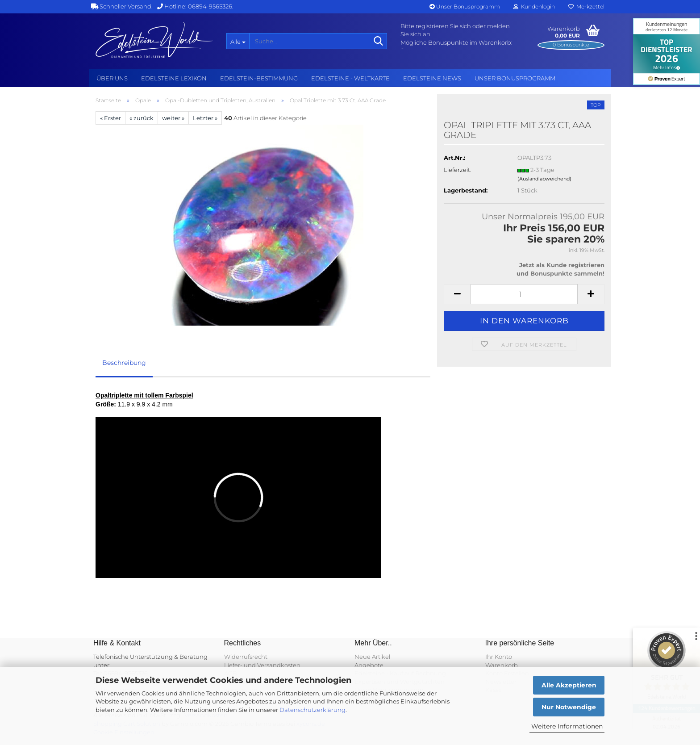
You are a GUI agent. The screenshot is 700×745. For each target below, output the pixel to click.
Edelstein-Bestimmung (259, 78)
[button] (457, 294)
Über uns (112, 78)
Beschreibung (124, 363)
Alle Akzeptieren (569, 685)
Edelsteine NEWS (432, 78)
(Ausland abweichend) (544, 179)
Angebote (369, 665)
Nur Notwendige (569, 707)
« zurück (142, 118)
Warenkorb (502, 665)
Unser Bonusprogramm (465, 6)
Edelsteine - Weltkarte (350, 78)
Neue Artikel (372, 657)
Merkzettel (586, 6)
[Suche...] (238, 41)
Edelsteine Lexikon (174, 78)
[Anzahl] (524, 294)
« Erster (110, 118)
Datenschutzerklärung (312, 710)
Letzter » (205, 118)
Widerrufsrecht (246, 657)
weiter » (173, 118)
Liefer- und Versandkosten (262, 665)
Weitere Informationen (567, 726)
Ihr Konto (499, 657)
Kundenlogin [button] (534, 6)
